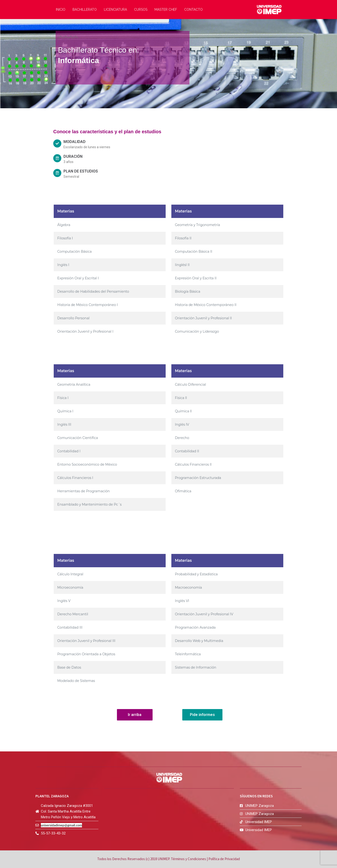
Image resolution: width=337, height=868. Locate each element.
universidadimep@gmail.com (62, 825)
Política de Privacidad (224, 859)
